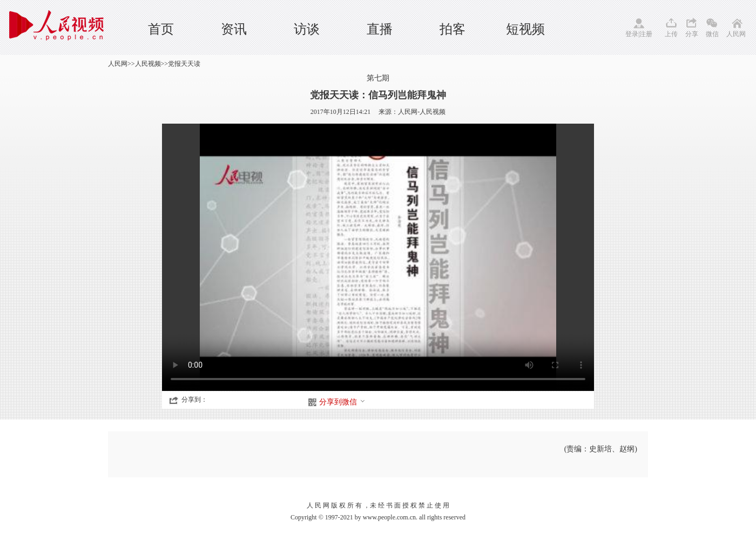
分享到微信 (342, 402)
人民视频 (148, 64)
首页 (161, 29)
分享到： (194, 400)
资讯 (234, 29)
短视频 (525, 29)
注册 (646, 34)
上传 (671, 34)
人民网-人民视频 (422, 112)
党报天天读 (184, 64)
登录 (632, 34)
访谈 (307, 29)
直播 (380, 29)
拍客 (453, 29)
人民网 (736, 34)
